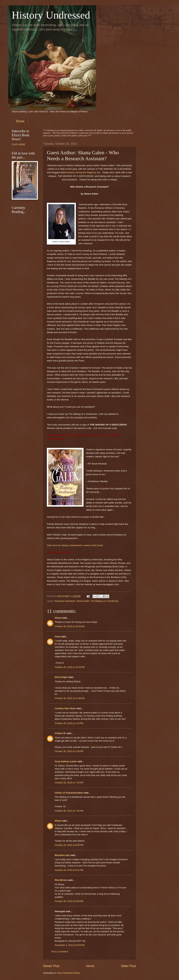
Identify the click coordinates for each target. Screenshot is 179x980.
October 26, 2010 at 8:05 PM (69, 845)
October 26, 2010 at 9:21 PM (69, 870)
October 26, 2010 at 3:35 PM (69, 751)
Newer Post (51, 966)
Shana (58, 618)
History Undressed (51, 15)
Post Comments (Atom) (69, 973)
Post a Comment (60, 952)
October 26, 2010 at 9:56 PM (69, 901)
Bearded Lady (62, 855)
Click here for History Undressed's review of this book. (75, 545)
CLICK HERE (18, 144)
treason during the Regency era (84, 172)
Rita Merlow (61, 880)
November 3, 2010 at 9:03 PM (70, 945)
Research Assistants (65, 601)
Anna (58, 637)
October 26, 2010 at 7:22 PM (69, 783)
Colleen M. (60, 733)
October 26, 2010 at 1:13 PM (69, 723)
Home (20, 121)
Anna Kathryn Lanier (66, 761)
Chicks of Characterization (69, 793)
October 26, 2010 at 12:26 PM (70, 667)
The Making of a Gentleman (105, 601)
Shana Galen (83, 601)
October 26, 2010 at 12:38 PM (70, 698)
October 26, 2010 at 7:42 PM (69, 811)
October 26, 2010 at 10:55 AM (70, 626)
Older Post (128, 966)
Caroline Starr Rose (65, 708)
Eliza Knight (61, 677)
